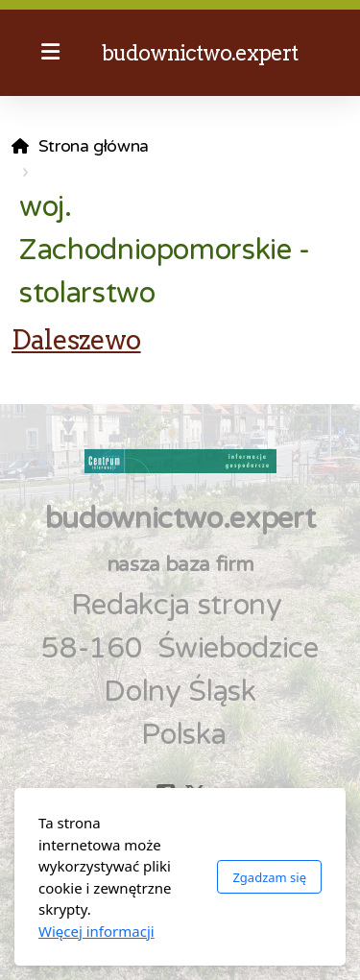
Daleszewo (76, 340)
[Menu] (50, 53)
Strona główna (94, 146)
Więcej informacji (96, 931)
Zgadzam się (269, 877)
